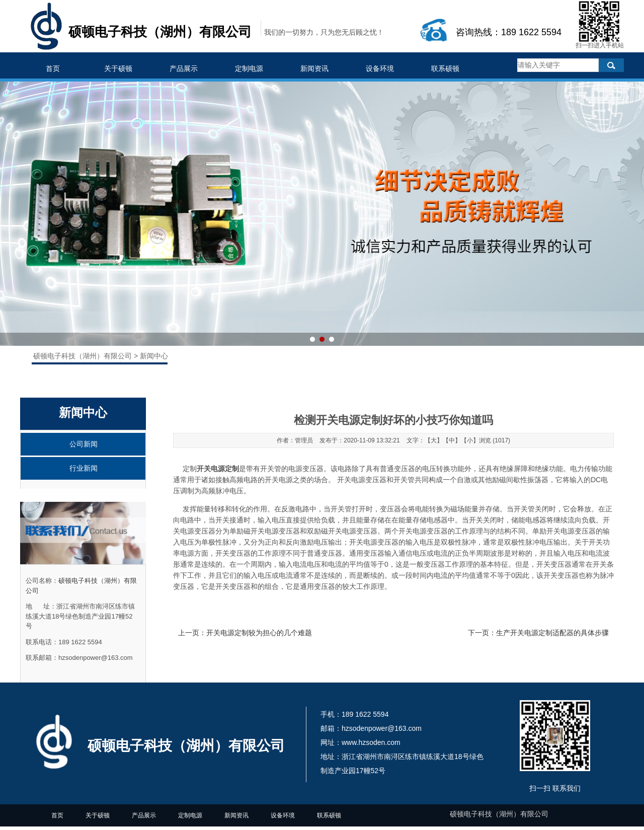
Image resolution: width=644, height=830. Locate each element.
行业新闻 (84, 468)
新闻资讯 (314, 68)
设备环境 (380, 68)
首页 (53, 68)
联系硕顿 (445, 68)
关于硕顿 (118, 68)
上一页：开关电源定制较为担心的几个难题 (245, 633)
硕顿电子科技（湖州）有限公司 (84, 356)
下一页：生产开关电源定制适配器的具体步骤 (538, 633)
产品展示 (184, 68)
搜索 (611, 65)
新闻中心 (154, 356)
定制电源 (249, 68)
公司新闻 (84, 444)
